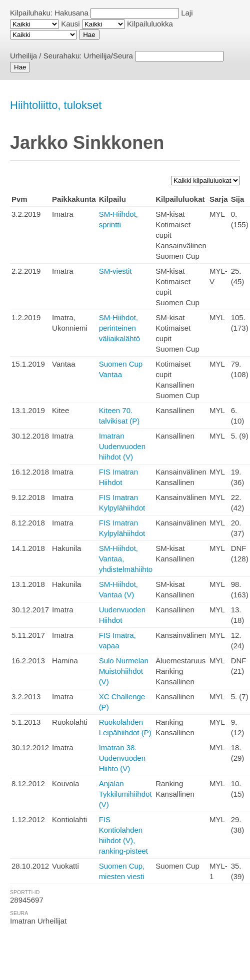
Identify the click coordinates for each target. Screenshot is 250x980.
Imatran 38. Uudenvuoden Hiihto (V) (122, 758)
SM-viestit (115, 271)
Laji (187, 13)
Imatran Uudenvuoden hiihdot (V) (122, 446)
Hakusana (71, 13)
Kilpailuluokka (150, 24)
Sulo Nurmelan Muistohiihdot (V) (124, 671)
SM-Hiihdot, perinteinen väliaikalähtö (120, 328)
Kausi (70, 24)
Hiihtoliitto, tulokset (56, 105)
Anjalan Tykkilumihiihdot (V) (125, 794)
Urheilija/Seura (108, 56)
